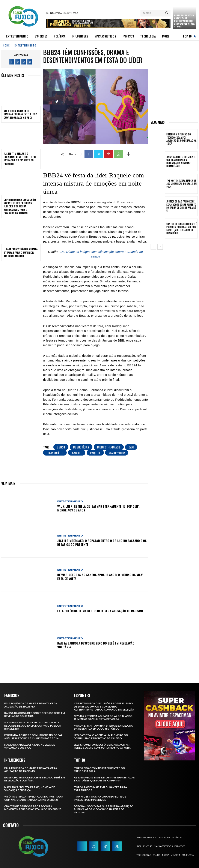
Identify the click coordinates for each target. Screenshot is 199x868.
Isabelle (77, 453)
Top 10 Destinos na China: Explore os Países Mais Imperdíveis (100, 798)
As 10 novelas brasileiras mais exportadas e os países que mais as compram (104, 779)
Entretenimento (25, 45)
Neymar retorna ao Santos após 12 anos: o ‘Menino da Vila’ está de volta (100, 576)
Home (6, 45)
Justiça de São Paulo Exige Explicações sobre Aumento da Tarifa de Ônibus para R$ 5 (181, 206)
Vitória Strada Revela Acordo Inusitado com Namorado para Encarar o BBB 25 (34, 798)
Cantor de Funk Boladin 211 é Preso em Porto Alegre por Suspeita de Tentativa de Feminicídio (182, 229)
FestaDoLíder (55, 453)
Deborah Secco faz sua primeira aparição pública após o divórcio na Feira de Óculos (104, 809)
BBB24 (61, 447)
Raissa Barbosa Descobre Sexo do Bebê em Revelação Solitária (96, 645)
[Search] (167, 13)
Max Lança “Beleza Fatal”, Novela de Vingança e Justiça (30, 746)
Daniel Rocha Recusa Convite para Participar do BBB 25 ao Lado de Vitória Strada (184, 21)
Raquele (95, 453)
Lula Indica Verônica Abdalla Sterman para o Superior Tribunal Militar (21, 252)
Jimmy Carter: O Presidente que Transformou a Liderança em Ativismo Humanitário (181, 161)
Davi (131, 447)
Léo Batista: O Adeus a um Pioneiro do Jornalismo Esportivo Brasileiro (101, 737)
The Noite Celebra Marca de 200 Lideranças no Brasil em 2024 (182, 184)
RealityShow (117, 453)
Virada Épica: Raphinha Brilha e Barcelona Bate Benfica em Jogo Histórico (103, 727)
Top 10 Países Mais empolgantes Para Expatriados (100, 789)
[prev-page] (153, 247)
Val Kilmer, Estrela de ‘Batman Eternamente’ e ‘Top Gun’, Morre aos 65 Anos (20, 114)
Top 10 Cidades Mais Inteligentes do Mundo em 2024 (99, 770)
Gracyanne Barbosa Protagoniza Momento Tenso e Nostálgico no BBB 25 (33, 808)
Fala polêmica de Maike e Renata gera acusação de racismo (100, 611)
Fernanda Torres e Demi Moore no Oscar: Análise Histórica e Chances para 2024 (34, 737)
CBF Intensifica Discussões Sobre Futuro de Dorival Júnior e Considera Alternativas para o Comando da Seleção (20, 206)
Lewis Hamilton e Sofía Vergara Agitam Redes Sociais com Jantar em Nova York (102, 746)
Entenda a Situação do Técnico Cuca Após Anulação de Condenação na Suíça (181, 139)
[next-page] (160, 247)
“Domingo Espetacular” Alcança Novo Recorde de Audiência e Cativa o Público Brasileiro (33, 726)
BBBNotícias (81, 447)
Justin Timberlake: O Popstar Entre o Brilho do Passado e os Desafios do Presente (20, 159)
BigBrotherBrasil (109, 447)
